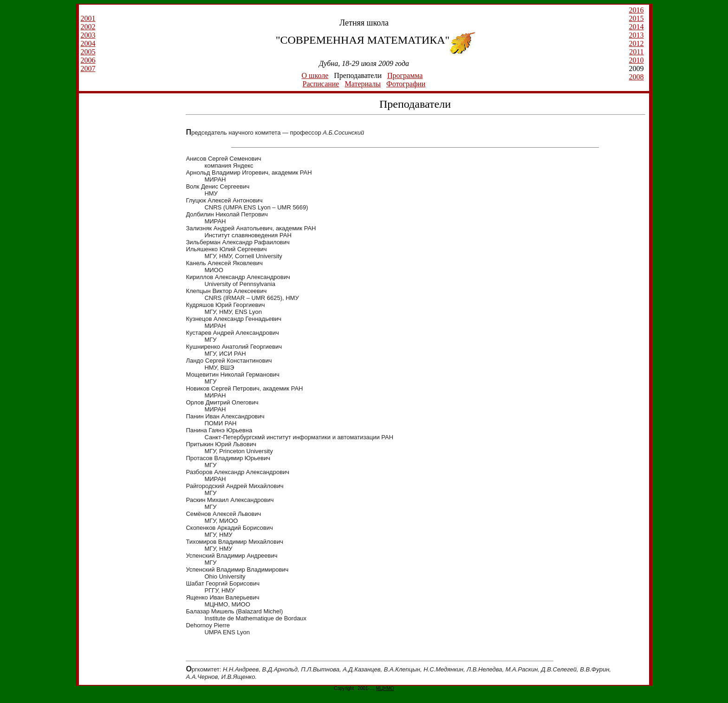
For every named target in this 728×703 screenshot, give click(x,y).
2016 (637, 10)
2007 (88, 68)
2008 (637, 77)
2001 (88, 18)
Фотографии (406, 84)
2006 (88, 60)
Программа (405, 75)
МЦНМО (385, 688)
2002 (88, 27)
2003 (88, 35)
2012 (637, 43)
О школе (315, 75)
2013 (637, 35)
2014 (637, 27)
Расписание (321, 84)
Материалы (363, 84)
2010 (637, 60)
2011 (636, 52)
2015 (637, 18)
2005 (88, 52)
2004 (88, 43)
